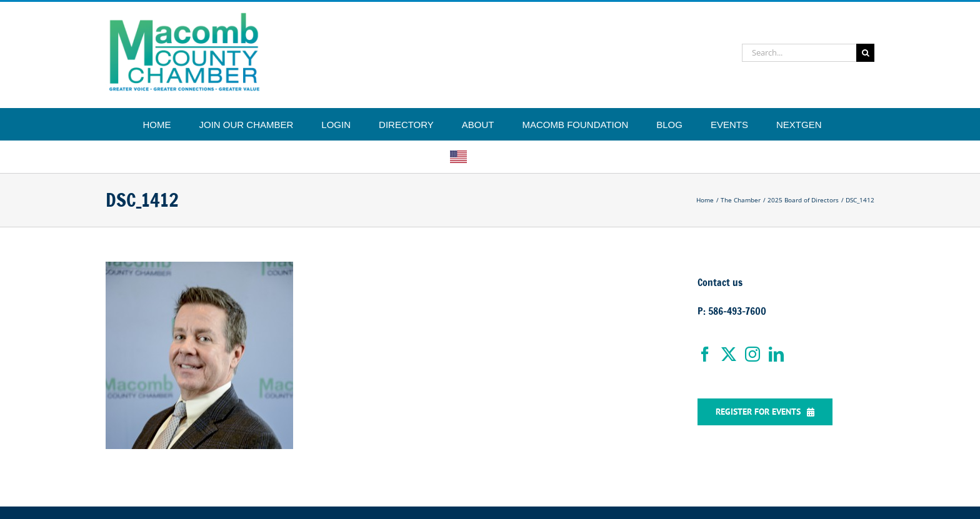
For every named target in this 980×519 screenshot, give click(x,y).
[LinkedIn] (776, 354)
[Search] (865, 53)
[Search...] (799, 53)
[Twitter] (729, 354)
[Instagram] (752, 354)
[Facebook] (705, 354)
